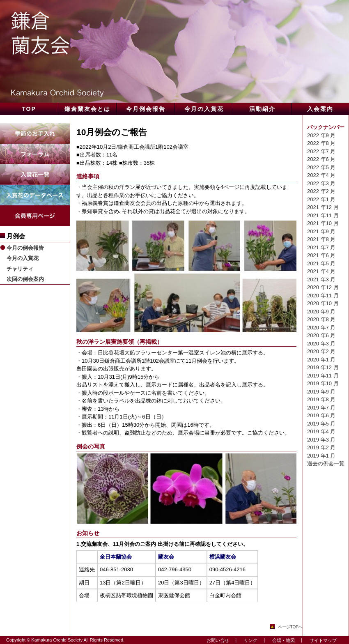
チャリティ (20, 269)
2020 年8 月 (321, 319)
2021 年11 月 (323, 215)
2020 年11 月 (323, 296)
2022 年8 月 (321, 143)
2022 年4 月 (321, 175)
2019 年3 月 (321, 440)
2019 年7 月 (321, 408)
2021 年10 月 (323, 223)
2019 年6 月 (321, 415)
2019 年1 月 (321, 456)
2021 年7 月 (321, 247)
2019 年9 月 (321, 392)
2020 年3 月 (321, 344)
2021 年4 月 (321, 271)
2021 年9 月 (321, 231)
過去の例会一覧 (326, 463)
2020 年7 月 (321, 328)
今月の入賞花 (23, 258)
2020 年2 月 (321, 351)
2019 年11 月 (323, 376)
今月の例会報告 (25, 248)
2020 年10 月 (323, 303)
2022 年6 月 (321, 159)
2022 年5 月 (321, 167)
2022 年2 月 (321, 191)
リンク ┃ (253, 640)
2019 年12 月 (323, 367)
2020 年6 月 (321, 335)
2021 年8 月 (321, 239)
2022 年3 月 (321, 183)
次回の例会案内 (25, 279)
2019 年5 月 (321, 424)
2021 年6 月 (321, 255)
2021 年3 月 (321, 279)
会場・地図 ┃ (286, 640)
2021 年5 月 (321, 263)
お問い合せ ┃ (220, 640)
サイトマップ (321, 640)
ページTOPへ (290, 627)
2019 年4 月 (321, 431)
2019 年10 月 (323, 383)
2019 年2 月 (321, 447)
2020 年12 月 (323, 287)
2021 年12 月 (323, 207)
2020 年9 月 (321, 312)
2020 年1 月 (321, 360)
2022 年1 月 (321, 199)
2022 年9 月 (321, 135)
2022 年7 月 (321, 151)
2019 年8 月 (321, 399)
